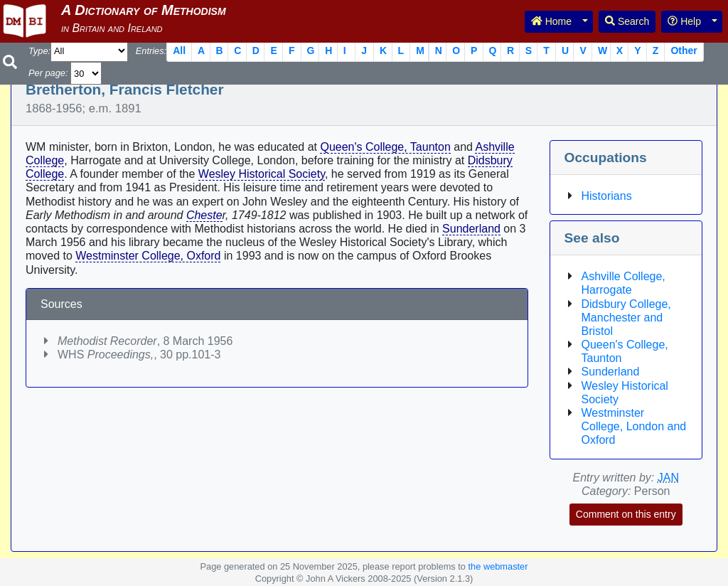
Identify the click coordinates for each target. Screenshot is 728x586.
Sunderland (471, 229)
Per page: (48, 73)
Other (684, 50)
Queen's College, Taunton (385, 147)
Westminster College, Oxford (148, 256)
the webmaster (498, 566)
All (179, 50)
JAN (668, 478)
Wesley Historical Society (262, 174)
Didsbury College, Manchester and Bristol (626, 318)
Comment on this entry (626, 514)
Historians (607, 196)
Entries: (151, 51)
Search (627, 21)
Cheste (204, 215)
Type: (39, 51)
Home (551, 21)
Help (684, 21)
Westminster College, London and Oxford (634, 426)
